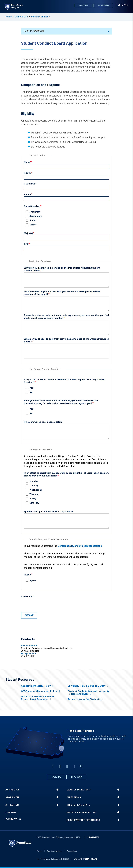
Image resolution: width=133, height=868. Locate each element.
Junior (32, 220)
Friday (31, 498)
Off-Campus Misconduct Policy (39, 691)
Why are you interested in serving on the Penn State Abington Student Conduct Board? (62, 269)
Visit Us (83, 5)
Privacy (39, 851)
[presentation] (42, 604)
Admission (12, 797)
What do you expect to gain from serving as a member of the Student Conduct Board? (66, 340)
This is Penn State (78, 805)
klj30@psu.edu (28, 653)
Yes (30, 388)
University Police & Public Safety (87, 686)
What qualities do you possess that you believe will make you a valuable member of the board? (62, 293)
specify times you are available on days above (48, 511)
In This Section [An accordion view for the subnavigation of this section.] (66, 31)
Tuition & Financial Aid (82, 813)
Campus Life (21, 17)
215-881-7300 (93, 837)
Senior (32, 225)
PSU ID (28, 173)
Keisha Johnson (29, 646)
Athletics (12, 805)
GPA (26, 244)
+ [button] (57, 790)
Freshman (33, 212)
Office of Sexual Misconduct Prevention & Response (38, 698)
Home (9, 17)
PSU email (29, 184)
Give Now (103, 5)
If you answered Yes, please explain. (43, 422)
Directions (74, 797)
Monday (32, 481)
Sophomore (34, 216)
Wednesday (34, 490)
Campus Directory (79, 790)
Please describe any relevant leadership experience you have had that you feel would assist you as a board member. (66, 317)
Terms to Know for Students (84, 699)
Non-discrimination (55, 851)
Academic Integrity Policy (36, 686)
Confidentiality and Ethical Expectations (80, 546)
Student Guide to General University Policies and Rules (89, 693)
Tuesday (33, 486)
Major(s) (28, 233)
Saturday (33, 503)
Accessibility (72, 851)
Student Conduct (39, 17)
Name (27, 162)
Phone (27, 194)
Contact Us (13, 819)
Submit (29, 615)
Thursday (33, 494)
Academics (13, 790)
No (30, 392)
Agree (31, 580)
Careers (11, 813)
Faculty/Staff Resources (83, 820)
